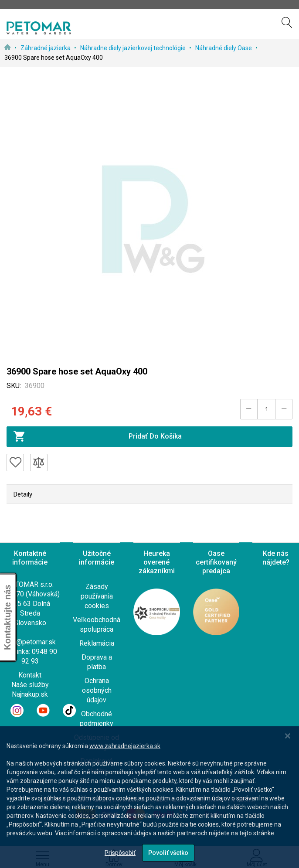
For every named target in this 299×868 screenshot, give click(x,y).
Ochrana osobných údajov (97, 690)
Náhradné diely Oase (224, 48)
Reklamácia (97, 643)
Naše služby (30, 685)
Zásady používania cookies (97, 596)
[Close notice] (288, 736)
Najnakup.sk (30, 694)
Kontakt (30, 675)
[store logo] (39, 28)
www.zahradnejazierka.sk (125, 746)
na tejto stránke (253, 833)
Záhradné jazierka (46, 48)
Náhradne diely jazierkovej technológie (134, 48)
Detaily (23, 494)
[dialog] (149, 797)
